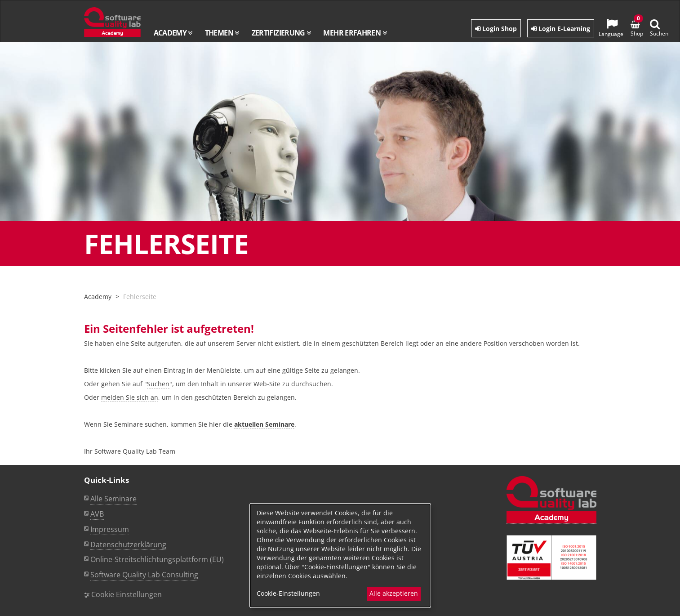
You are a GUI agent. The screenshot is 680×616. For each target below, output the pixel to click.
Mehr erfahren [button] (355, 33)
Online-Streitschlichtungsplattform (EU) (157, 559)
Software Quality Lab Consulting (144, 575)
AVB (97, 514)
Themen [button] (222, 33)
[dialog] (340, 556)
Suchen (158, 384)
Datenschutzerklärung (128, 545)
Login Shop (496, 29)
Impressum (110, 529)
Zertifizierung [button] (281, 33)
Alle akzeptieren (394, 593)
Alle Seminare (113, 499)
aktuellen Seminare (264, 424)
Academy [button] (173, 33)
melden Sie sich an (130, 397)
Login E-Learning (561, 29)
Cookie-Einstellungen (288, 593)
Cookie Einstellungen (127, 594)
